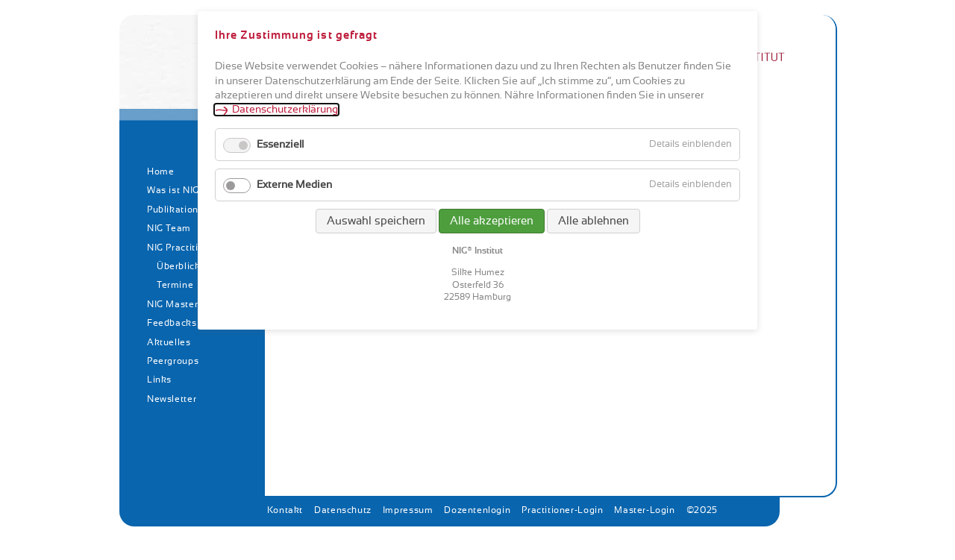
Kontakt (285, 510)
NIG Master (172, 304)
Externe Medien (294, 185)
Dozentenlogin (477, 510)
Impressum (408, 510)
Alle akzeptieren (492, 221)
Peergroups (173, 361)
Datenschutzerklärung (285, 110)
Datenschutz (343, 510)
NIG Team (169, 228)
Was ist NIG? (176, 190)
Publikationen (178, 210)
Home (160, 172)
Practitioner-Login (562, 510)
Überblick (179, 266)
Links (159, 380)
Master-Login (644, 510)
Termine (175, 285)
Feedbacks (172, 323)
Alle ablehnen (594, 221)
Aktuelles (169, 342)
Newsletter (172, 399)
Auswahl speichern (376, 221)
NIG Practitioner (183, 248)
